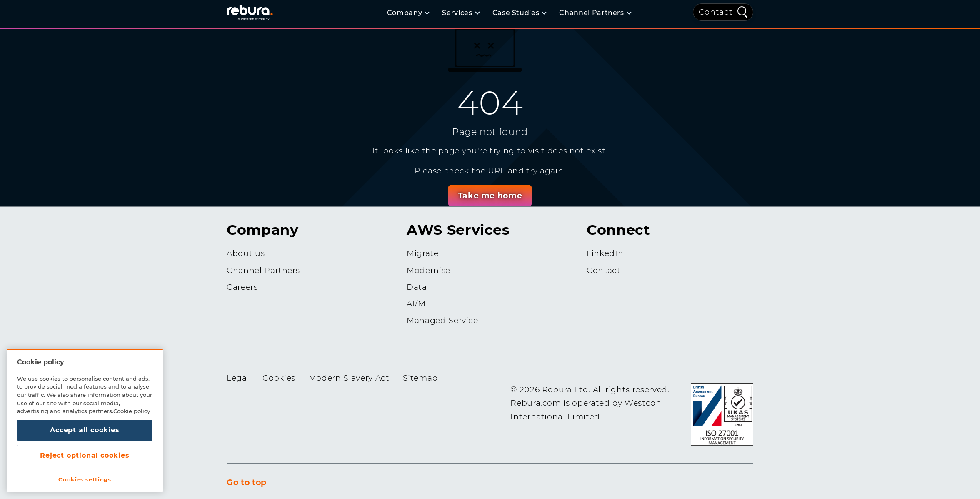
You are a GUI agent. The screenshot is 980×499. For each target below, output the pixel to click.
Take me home (490, 196)
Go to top (247, 483)
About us (246, 253)
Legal (238, 378)
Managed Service (442, 320)
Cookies (279, 378)
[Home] (260, 12)
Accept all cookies (85, 430)
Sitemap (421, 378)
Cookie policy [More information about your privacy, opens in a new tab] (132, 411)
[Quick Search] (742, 11)
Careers (242, 287)
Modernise (429, 270)
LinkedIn (605, 253)
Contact (716, 12)
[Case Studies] (519, 13)
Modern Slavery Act (349, 378)
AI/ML (419, 304)
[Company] (408, 13)
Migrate (423, 253)
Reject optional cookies (85, 455)
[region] (85, 421)
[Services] (460, 13)
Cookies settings (85, 479)
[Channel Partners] (595, 13)
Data (417, 287)
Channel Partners (263, 270)
